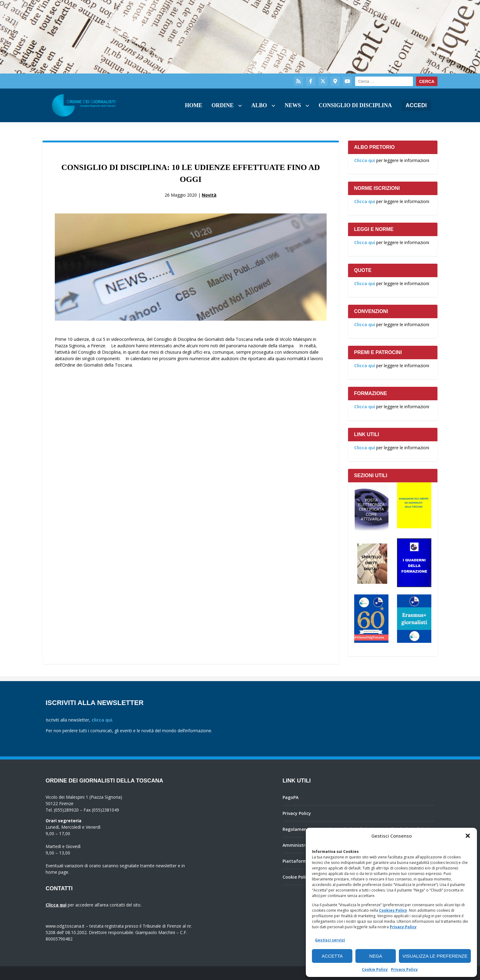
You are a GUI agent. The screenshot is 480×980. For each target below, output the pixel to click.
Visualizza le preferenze (435, 956)
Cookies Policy (393, 910)
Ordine (223, 105)
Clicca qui (365, 160)
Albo (259, 105)
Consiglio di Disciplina (355, 105)
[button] (468, 836)
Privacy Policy (403, 927)
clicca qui (102, 720)
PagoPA (291, 797)
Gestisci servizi (330, 940)
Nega (376, 956)
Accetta (332, 956)
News (293, 105)
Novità (209, 195)
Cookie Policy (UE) (301, 877)
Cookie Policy (375, 969)
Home (194, 105)
